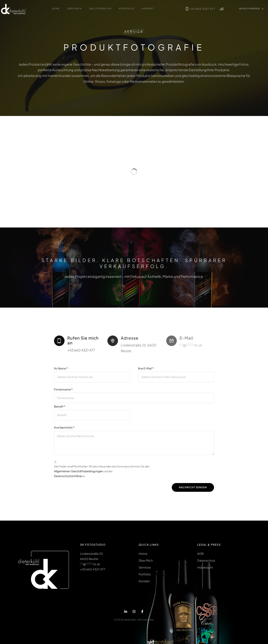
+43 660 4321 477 (197, 9)
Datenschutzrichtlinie (68, 478)
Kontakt (144, 581)
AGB (200, 554)
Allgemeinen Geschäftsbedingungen (78, 473)
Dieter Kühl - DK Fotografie (139, 620)
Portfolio (145, 574)
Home (143, 554)
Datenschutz (206, 560)
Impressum (205, 567)
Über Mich (146, 560)
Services (145, 567)
